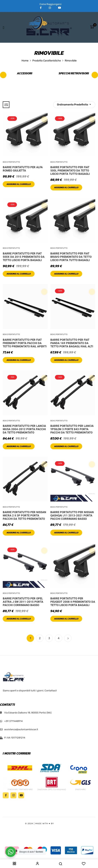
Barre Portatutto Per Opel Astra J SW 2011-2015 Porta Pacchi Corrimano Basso (23, 602)
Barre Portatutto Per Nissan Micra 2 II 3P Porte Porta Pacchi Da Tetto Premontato (24, 516)
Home (25, 61)
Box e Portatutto (11, 162)
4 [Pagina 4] (59, 638)
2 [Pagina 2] (40, 638)
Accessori (25, 73)
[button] (93, 27)
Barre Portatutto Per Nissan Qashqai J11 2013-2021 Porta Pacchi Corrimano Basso (72, 516)
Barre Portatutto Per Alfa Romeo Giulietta (23, 169)
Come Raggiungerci (50, 4)
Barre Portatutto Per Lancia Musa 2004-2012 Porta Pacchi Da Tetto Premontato (24, 429)
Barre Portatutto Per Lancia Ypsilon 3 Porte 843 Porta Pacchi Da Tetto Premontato (72, 429)
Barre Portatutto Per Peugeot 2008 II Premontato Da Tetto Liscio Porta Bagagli (73, 602)
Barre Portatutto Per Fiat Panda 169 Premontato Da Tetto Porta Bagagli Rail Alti (72, 343)
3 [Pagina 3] (49, 638)
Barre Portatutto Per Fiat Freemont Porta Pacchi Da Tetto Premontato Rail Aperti (25, 343)
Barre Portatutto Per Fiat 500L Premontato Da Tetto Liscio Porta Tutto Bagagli (70, 171)
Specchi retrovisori (74, 73)
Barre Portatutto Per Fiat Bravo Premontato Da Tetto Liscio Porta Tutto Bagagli (71, 257)
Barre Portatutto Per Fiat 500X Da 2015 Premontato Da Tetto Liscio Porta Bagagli (24, 257)
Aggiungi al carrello (19, 184)
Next (68, 638)
